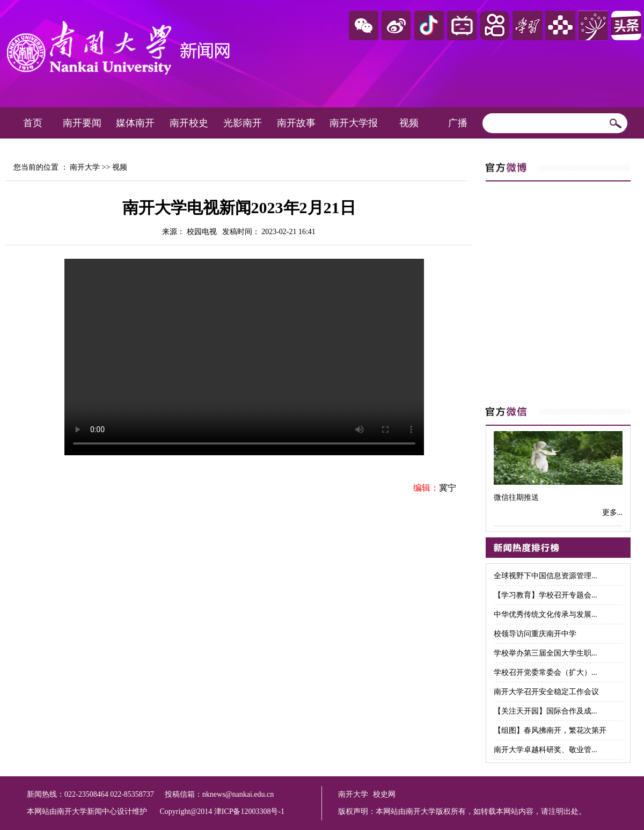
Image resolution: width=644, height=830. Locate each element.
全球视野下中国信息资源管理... (546, 576)
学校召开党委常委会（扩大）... (546, 672)
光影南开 (243, 123)
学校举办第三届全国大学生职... (546, 653)
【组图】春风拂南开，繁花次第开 (550, 730)
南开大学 (85, 167)
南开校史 (189, 123)
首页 (33, 123)
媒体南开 (135, 123)
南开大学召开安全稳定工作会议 (546, 692)
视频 (409, 123)
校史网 (384, 794)
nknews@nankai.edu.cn (238, 794)
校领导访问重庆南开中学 (535, 634)
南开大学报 (354, 123)
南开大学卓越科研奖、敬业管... (546, 750)
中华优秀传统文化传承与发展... (546, 614)
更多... (613, 512)
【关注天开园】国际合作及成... (546, 711)
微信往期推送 (516, 497)
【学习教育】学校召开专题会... (546, 595)
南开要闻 (82, 123)
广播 (458, 123)
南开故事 (296, 123)
